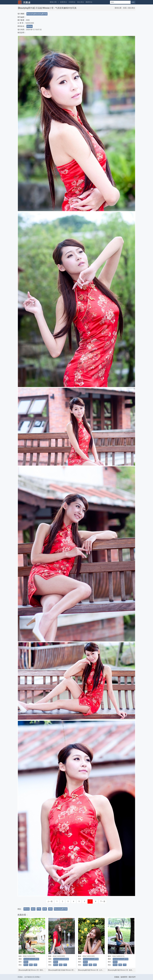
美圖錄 (117, 977)
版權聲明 (124, 977)
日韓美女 (72, 2)
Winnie (30, 26)
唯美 (31, 965)
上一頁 (50, 901)
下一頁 (103, 901)
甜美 (45, 909)
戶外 (39, 909)
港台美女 (81, 2)
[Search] (120, 2)
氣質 (33, 909)
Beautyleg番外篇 (61, 909)
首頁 (125, 8)
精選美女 (64, 2)
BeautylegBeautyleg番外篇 (37, 14)
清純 (50, 909)
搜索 (133, 2)
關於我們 (132, 977)
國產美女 (89, 2)
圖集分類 (53, 2)
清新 (35, 965)
